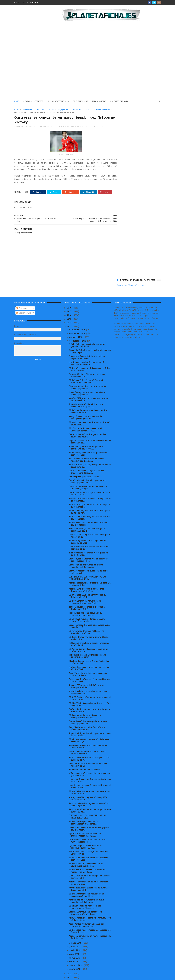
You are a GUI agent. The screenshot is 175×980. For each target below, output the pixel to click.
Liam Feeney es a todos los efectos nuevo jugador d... (88, 384)
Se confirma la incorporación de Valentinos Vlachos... (86, 856)
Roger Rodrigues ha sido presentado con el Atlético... (90, 725)
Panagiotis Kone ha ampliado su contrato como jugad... (85, 605)
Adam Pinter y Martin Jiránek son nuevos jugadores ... (87, 916)
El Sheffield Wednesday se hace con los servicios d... (90, 695)
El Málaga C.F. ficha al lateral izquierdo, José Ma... (86, 372)
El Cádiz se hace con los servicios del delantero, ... (90, 414)
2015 (70, 310)
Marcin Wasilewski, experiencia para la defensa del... (90, 575)
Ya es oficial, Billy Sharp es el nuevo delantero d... (90, 457)
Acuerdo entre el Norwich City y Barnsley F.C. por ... (86, 396)
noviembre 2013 (78, 324)
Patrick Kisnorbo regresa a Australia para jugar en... (89, 795)
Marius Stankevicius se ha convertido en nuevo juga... (89, 874)
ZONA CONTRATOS (80, 101)
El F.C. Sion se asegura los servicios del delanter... (89, 509)
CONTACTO (34, 3)
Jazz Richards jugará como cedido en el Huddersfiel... (90, 777)
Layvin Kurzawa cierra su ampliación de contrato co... (90, 433)
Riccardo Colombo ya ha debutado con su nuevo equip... (90, 342)
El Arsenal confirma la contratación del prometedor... (88, 515)
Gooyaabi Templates (62, 977)
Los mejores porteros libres (84, 467)
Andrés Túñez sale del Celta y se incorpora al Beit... (86, 677)
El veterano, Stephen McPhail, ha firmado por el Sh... (86, 623)
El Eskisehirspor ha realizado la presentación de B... (86, 886)
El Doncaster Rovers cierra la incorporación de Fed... (85, 707)
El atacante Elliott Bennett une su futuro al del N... (87, 587)
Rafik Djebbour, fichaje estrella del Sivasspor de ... (89, 844)
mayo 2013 (75, 945)
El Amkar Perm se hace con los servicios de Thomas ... (85, 898)
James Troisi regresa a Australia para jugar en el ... (89, 527)
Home (17, 101)
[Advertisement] (34, 52)
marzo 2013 (75, 952)
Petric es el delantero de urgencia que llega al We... (90, 801)
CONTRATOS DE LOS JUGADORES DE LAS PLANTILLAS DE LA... (88, 569)
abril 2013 (75, 949)
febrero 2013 (76, 956)
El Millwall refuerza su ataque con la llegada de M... (89, 750)
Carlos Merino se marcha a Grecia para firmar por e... (89, 701)
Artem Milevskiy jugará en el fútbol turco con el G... (88, 880)
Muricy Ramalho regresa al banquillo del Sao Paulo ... (88, 789)
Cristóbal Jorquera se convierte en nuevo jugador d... (87, 831)
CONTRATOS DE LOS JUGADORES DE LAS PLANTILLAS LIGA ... (88, 807)
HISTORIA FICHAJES (119, 101)
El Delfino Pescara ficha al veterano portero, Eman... (89, 850)
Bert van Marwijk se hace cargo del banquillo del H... (88, 521)
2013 (70, 317)
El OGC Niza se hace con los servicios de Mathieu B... (89, 783)
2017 (70, 302)
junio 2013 (75, 941)
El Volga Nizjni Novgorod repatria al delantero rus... (89, 641)
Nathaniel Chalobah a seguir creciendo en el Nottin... (89, 635)
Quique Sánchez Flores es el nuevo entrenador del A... (87, 366)
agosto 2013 (76, 934)
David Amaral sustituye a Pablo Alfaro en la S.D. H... (89, 484)
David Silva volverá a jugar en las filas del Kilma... (88, 427)
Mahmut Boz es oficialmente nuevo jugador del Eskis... (87, 892)
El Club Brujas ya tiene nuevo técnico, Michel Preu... (90, 629)
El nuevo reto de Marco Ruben (84, 760)
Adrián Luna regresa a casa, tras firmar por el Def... (86, 581)
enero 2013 (75, 960)
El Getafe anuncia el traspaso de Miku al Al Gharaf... (89, 360)
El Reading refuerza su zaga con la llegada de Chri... (87, 533)
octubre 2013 (76, 328)
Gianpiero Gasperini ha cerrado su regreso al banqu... (87, 348)
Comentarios (23, 304)
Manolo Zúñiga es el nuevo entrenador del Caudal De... (89, 390)
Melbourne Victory (45, 110)
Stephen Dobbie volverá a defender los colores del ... (89, 653)
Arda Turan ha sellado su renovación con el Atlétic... (88, 665)
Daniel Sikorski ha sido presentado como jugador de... (87, 472)
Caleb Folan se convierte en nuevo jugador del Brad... (87, 336)
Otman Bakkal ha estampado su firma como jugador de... (88, 713)
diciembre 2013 (78, 320)
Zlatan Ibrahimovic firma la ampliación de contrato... (90, 490)
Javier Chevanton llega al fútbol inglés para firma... (86, 463)
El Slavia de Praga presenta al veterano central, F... (85, 420)
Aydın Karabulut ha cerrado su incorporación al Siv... (85, 825)
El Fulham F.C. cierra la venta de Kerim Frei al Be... (87, 862)
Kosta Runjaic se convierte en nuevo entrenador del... (88, 683)
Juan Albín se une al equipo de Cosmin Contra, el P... (89, 868)
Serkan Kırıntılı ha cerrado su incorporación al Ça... (85, 904)
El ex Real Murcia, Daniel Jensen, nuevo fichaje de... (87, 611)
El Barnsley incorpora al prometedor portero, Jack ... (88, 445)
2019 (70, 299)
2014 (70, 313)
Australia (28, 110)
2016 (70, 306)
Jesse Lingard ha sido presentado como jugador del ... (89, 617)
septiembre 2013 (78, 332)
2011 (70, 968)
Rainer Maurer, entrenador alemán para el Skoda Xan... (89, 503)
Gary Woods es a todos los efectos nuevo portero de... (87, 719)
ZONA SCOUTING (99, 101)
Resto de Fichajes (81, 110)
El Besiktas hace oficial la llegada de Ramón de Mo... (90, 922)
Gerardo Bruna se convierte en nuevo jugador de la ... (88, 756)
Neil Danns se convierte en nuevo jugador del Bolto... (86, 451)
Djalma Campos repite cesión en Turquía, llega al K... (86, 838)
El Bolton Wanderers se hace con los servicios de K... (88, 402)
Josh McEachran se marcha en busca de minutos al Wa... (89, 539)
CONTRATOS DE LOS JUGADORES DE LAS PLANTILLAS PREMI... (88, 647)
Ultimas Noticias (102, 110)
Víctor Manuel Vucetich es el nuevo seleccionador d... (87, 744)
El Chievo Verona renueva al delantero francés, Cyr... (89, 731)
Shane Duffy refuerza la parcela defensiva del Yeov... (86, 439)
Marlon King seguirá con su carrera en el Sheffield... (89, 659)
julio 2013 (75, 937)
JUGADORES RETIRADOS (33, 101)
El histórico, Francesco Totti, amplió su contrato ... (89, 496)
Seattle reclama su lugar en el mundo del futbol (89, 563)
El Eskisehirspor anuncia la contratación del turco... (84, 813)
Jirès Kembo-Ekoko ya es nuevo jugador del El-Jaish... (89, 819)
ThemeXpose (30, 977)
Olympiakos (63, 110)
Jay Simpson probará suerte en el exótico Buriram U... (86, 354)
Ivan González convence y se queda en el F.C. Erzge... (89, 545)
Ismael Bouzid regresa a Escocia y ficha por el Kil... (87, 599)
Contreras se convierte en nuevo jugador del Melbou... (86, 557)
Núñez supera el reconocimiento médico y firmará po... (89, 765)
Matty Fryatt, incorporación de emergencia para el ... (85, 408)
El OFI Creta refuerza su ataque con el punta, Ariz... (90, 689)
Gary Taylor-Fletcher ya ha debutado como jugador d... (88, 551)
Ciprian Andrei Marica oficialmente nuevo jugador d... (88, 378)
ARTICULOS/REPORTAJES (58, 101)
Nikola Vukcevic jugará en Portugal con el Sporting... (90, 910)
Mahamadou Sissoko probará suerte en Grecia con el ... (88, 737)
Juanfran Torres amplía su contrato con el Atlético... (90, 771)
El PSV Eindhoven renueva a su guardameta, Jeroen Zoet (85, 593)
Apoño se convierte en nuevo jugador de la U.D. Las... (90, 928)
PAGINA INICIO (21, 3)
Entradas (22, 299)
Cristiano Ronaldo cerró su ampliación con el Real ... (89, 671)
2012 (70, 964)
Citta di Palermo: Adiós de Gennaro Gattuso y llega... (88, 478)
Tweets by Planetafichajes (131, 116)
